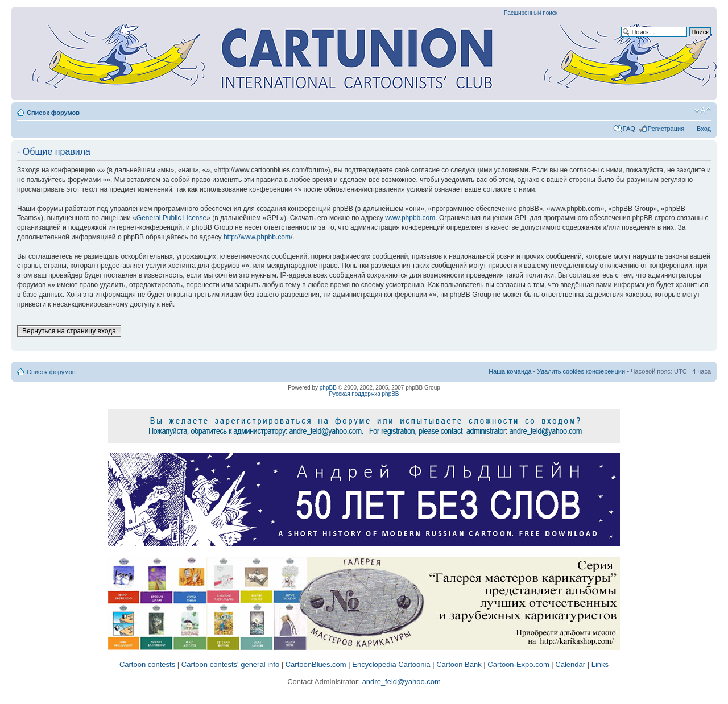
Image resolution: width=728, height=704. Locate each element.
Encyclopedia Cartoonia (391, 664)
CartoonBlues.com (316, 664)
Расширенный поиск (531, 13)
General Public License (171, 218)
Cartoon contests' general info (230, 664)
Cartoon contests (147, 664)
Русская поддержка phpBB (364, 394)
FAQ (629, 129)
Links (600, 664)
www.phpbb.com (410, 218)
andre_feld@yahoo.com (400, 682)
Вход (704, 129)
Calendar (570, 664)
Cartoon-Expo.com (518, 664)
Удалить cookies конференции (582, 371)
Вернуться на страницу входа (69, 331)
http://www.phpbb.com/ (258, 237)
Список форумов (53, 113)
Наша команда (510, 371)
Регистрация (666, 129)
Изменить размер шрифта (703, 110)
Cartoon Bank (459, 664)
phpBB (328, 388)
